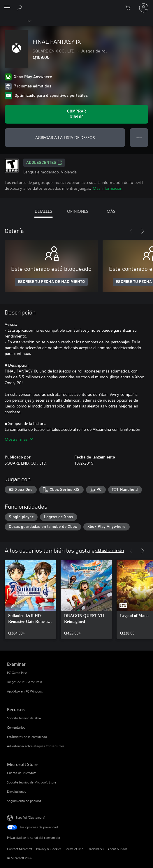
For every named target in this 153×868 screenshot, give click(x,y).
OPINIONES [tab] (78, 211)
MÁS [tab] (111, 211)
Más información (108, 188)
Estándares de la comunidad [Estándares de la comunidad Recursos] (27, 737)
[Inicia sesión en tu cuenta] (144, 8)
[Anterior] (131, 231)
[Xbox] (15, 21)
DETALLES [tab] (43, 211)
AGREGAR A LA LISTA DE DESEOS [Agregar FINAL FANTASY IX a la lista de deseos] (65, 137)
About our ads (117, 849)
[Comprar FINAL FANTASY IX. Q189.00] (76, 114)
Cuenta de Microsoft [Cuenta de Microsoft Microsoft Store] (21, 773)
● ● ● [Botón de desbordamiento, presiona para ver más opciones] (139, 137)
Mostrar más (19, 439)
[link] (30, 599)
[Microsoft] (76, 4)
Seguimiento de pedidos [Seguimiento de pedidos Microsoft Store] (24, 801)
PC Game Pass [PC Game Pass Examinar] (17, 673)
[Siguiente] (143, 231)
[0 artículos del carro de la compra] (130, 8)
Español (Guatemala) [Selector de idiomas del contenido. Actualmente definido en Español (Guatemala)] (30, 817)
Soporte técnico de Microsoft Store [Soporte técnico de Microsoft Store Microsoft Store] (32, 782)
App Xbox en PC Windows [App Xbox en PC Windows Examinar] (25, 691)
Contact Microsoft (20, 849)
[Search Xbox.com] (20, 8)
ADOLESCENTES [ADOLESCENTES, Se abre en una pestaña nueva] (44, 163)
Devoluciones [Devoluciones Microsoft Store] (16, 791)
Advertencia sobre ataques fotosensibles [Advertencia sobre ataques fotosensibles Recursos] (36, 746)
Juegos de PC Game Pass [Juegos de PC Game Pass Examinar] (25, 682)
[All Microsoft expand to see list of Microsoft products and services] (7, 8)
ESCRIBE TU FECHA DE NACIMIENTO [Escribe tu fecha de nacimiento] (51, 282)
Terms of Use (74, 849)
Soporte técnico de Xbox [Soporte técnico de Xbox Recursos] (24, 718)
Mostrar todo (111, 550)
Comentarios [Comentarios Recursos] (16, 727)
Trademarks (95, 849)
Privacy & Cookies (49, 849)
